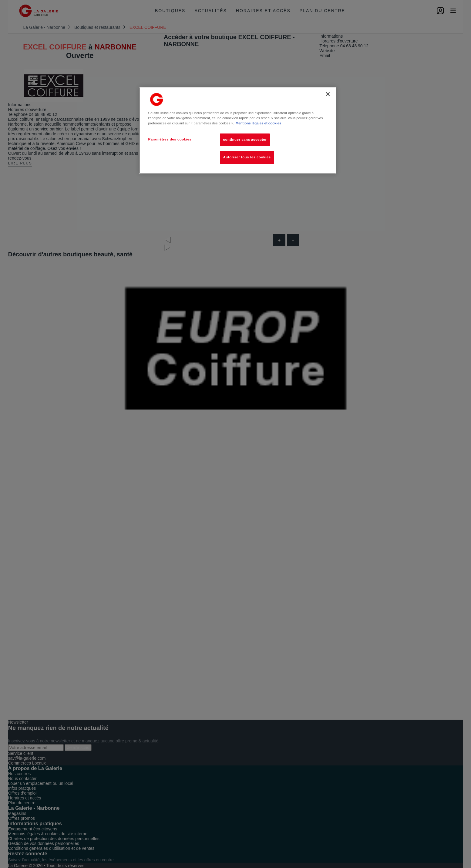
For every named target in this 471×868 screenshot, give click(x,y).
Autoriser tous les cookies (247, 157)
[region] (238, 130)
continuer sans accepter (245, 140)
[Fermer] (328, 94)
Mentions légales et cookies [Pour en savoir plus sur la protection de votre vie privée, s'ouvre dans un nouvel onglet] (258, 123)
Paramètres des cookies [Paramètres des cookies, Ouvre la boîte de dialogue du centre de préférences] (170, 139)
